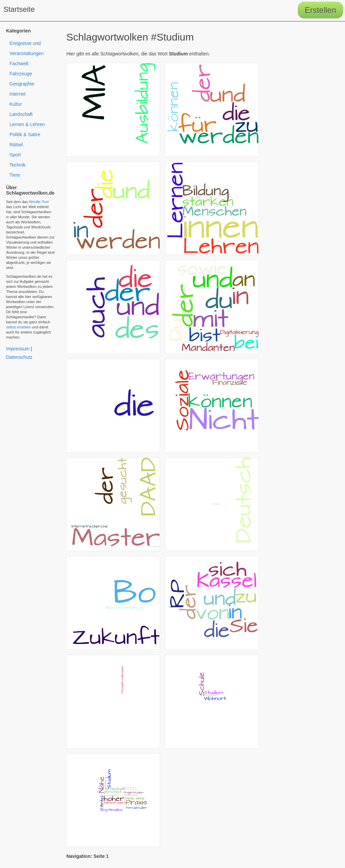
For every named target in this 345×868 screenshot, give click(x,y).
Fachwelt (19, 64)
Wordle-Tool (39, 202)
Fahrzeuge (21, 74)
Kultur (16, 104)
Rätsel (16, 145)
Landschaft (21, 114)
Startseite (19, 9)
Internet (17, 94)
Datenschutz (19, 357)
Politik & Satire (25, 134)
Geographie (22, 84)
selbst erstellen (18, 327)
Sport (15, 155)
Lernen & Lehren (27, 124)
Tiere (15, 175)
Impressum (18, 349)
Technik (17, 165)
